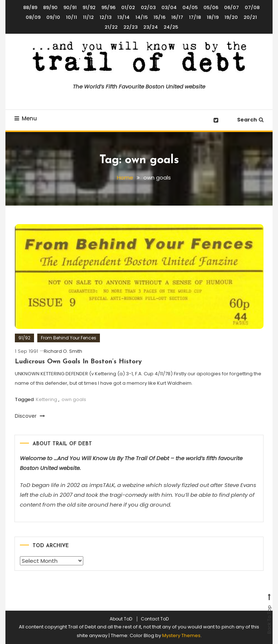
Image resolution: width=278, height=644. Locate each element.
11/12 (88, 17)
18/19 (213, 17)
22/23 (130, 27)
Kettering (47, 401)
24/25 (171, 27)
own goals (74, 401)
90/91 (70, 7)
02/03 (148, 7)
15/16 (159, 17)
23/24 (151, 27)
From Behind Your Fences (69, 339)
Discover (30, 417)
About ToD (121, 619)
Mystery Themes (181, 635)
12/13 (106, 17)
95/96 (108, 7)
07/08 (252, 7)
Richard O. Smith (63, 352)
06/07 (231, 7)
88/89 (30, 7)
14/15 (142, 17)
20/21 (250, 17)
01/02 (128, 7)
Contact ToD (155, 619)
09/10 (53, 17)
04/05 (190, 7)
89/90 (50, 7)
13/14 (123, 17)
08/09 (33, 17)
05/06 (211, 7)
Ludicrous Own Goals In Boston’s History (78, 363)
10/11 (71, 17)
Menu (26, 118)
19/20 (231, 17)
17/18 (195, 17)
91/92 (89, 7)
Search (250, 120)
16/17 (177, 17)
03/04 (169, 7)
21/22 (111, 27)
